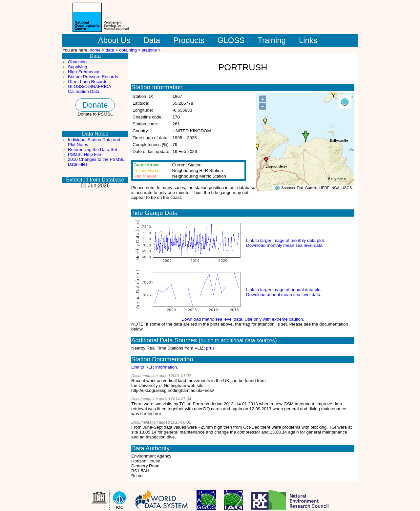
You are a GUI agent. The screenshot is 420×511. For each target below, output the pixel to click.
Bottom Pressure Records (93, 77)
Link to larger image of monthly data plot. (286, 240)
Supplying (78, 67)
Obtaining (77, 62)
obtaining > (130, 50)
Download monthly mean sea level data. (285, 245)
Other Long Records (88, 82)
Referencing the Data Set (93, 149)
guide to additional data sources (238, 341)
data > (112, 50)
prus (210, 348)
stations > (151, 50)
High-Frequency (84, 72)
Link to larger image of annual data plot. (284, 290)
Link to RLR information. (155, 367)
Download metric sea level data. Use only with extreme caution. (243, 319)
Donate (95, 105)
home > (98, 50)
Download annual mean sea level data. (284, 295)
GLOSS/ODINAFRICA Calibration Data (89, 89)
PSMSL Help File (84, 154)
